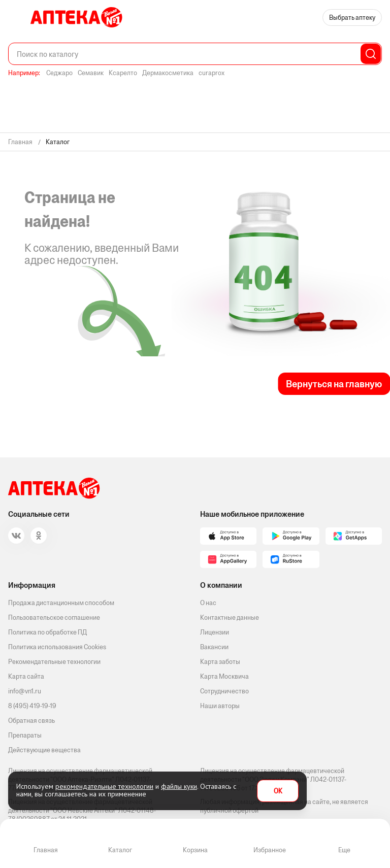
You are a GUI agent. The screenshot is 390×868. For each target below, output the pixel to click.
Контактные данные (230, 617)
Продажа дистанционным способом (61, 603)
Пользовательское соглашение (54, 617)
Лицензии (215, 632)
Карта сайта (26, 676)
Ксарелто (123, 73)
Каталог (120, 850)
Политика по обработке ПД (47, 632)
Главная (46, 850)
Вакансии (214, 647)
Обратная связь (31, 721)
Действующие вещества (44, 750)
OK (278, 791)
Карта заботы (220, 662)
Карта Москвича (224, 676)
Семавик (91, 73)
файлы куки (179, 786)
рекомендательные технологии (104, 786)
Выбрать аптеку (352, 18)
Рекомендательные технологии (54, 662)
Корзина (195, 850)
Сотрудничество (224, 691)
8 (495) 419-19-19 (32, 706)
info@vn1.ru (25, 691)
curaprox (212, 73)
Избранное (270, 850)
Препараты (25, 735)
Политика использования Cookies (57, 647)
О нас (208, 603)
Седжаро (59, 73)
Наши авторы (220, 706)
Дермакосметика (168, 73)
